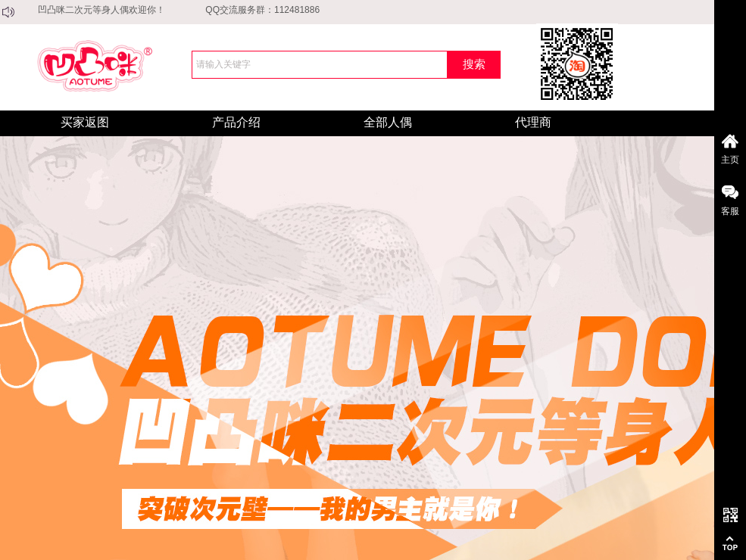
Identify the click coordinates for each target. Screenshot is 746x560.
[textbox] (320, 65)
